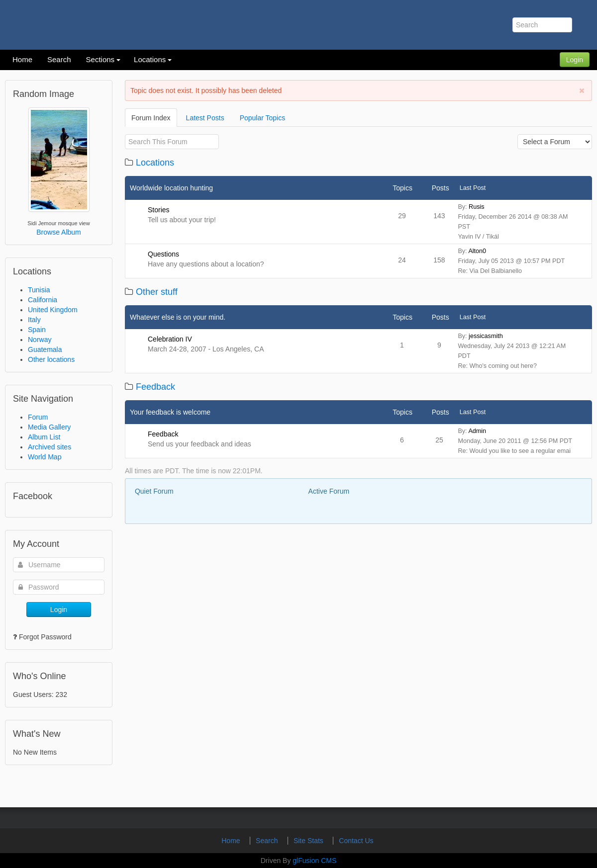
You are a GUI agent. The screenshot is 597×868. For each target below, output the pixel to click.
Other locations (51, 359)
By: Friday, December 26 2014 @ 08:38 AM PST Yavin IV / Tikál (513, 222)
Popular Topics (263, 118)
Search (268, 841)
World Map (45, 457)
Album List (44, 437)
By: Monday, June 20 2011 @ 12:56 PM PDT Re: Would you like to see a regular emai (515, 441)
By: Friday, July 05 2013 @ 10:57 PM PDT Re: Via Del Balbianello (511, 261)
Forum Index (151, 118)
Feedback (155, 387)
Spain (37, 330)
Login (575, 60)
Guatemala (45, 349)
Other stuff (157, 292)
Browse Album (58, 232)
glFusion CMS (314, 861)
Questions (163, 254)
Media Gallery (49, 427)
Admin (477, 431)
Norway (40, 340)
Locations (155, 163)
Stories (159, 210)
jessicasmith (486, 336)
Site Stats (309, 841)
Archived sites (50, 447)
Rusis (477, 207)
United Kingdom (53, 310)
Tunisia (39, 290)
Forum (38, 417)
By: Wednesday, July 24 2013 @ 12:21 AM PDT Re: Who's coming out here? (512, 351)
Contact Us (356, 841)
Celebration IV (170, 339)
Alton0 (477, 251)
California (43, 300)
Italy (34, 320)
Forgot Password (45, 637)
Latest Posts (205, 118)
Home (232, 841)
